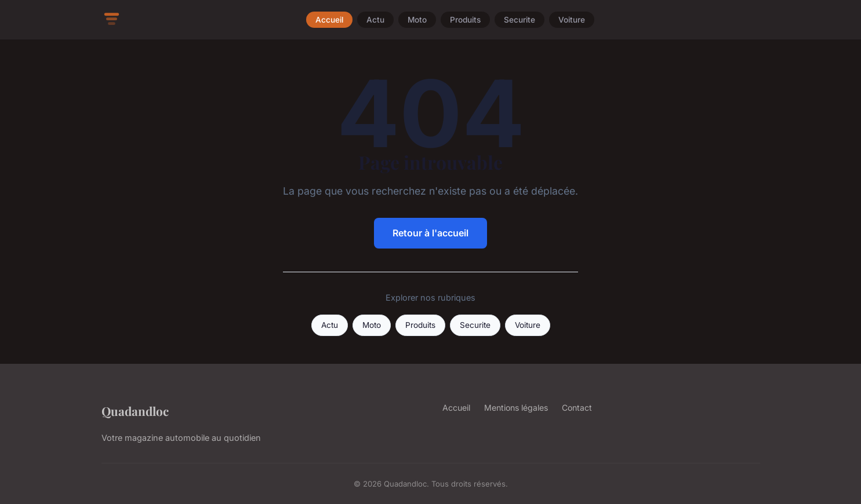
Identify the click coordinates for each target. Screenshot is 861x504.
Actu (375, 20)
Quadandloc (135, 411)
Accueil (329, 20)
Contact (577, 408)
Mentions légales (516, 408)
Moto (417, 20)
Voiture (572, 20)
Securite (519, 20)
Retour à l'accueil (430, 233)
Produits (465, 20)
